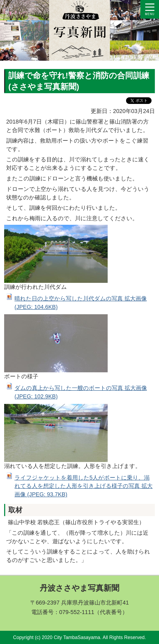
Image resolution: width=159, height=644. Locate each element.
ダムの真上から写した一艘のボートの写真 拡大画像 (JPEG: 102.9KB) (81, 392)
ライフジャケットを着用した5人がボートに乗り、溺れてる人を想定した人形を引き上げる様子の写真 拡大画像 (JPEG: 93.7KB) (84, 486)
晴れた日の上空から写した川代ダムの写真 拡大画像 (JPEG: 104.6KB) (81, 303)
